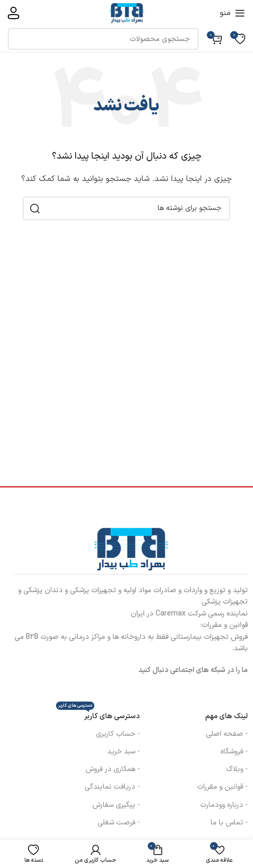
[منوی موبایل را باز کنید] (233, 13)
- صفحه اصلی (227, 734)
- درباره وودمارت (224, 805)
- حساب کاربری (118, 734)
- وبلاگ (237, 769)
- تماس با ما (229, 823)
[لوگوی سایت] (126, 13)
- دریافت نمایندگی (112, 787)
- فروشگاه (234, 752)
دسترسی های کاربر (98, 715)
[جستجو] (103, 39)
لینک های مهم (227, 716)
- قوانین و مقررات (222, 787)
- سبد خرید (124, 752)
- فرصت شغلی (119, 823)
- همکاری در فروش (113, 769)
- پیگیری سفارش (116, 805)
